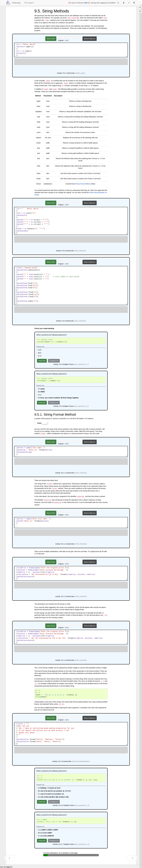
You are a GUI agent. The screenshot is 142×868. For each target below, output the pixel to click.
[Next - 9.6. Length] (133, 858)
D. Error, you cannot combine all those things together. (58, 398)
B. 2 (39, 353)
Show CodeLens (90, 39)
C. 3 (39, 356)
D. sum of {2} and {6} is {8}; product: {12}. (53, 797)
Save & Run (51, 39)
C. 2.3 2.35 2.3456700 (45, 836)
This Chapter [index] (29, 3)
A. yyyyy (41, 389)
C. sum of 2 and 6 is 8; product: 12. (50, 794)
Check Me (42, 361)
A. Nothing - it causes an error (48, 788)
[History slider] (59, 37)
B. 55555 (41, 392)
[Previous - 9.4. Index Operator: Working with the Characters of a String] (9, 858)
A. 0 (39, 350)
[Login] (8, 3)
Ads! (86, 3)
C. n (39, 395)
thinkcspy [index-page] (16, 3)
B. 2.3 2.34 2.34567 (44, 833)
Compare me (54, 361)
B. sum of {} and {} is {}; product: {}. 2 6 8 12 (54, 791)
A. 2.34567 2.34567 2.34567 (47, 830)
